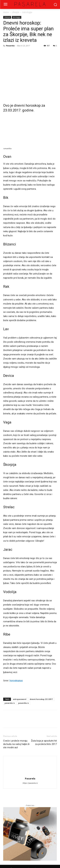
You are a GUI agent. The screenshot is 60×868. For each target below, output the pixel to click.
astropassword (20, 699)
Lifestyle (16, 12)
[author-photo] (30, 762)
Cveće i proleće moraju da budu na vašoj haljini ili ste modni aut (16, 744)
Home (6, 12)
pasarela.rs (10, 703)
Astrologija (27, 12)
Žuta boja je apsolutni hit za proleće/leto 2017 (44, 742)
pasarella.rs (24, 703)
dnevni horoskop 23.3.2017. (41, 699)
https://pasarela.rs (30, 783)
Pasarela (10, 46)
